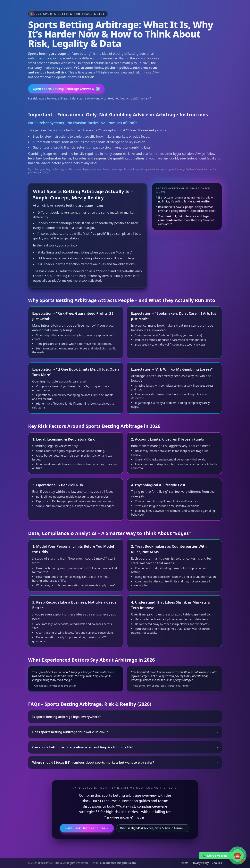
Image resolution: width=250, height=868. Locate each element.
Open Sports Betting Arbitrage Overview (66, 89)
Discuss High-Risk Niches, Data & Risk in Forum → (153, 828)
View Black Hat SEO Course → (87, 828)
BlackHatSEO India (50, 863)
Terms (184, 863)
